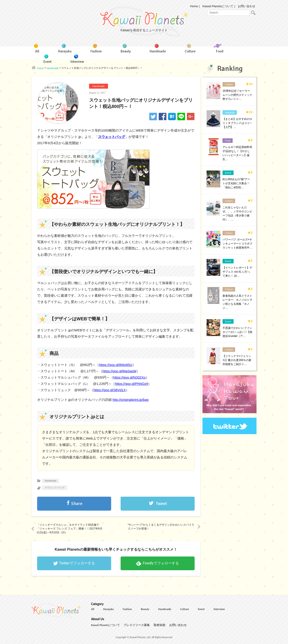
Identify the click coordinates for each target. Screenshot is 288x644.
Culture (229, 84)
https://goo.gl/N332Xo (129, 377)
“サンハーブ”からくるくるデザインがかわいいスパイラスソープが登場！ (161, 527)
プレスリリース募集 (137, 625)
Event (228, 173)
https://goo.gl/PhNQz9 (132, 384)
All (93, 609)
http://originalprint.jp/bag (130, 400)
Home (194, 6)
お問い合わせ (247, 6)
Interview (219, 609)
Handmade (99, 86)
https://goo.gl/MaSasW (119, 371)
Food (228, 141)
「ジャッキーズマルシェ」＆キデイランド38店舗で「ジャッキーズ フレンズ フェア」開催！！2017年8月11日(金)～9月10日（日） (70, 529)
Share (77, 504)
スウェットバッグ (112, 137)
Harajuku (230, 112)
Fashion (127, 609)
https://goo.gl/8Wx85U (116, 365)
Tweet (161, 504)
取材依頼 (160, 625)
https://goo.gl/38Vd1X (109, 390)
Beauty (145, 609)
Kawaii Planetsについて (218, 6)
